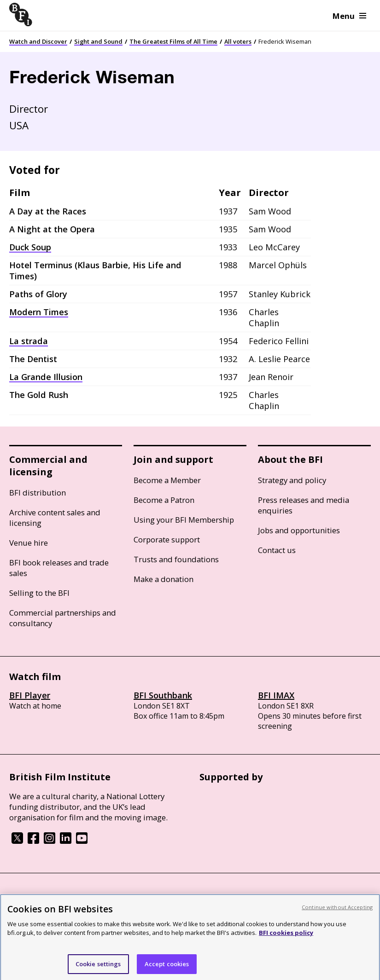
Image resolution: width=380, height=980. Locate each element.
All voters (238, 41)
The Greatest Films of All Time (173, 41)
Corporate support (167, 539)
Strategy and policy (292, 480)
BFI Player (30, 695)
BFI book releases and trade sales (59, 568)
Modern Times (39, 312)
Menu (349, 16)
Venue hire (29, 543)
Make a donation (164, 579)
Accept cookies (167, 968)
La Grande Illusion (46, 377)
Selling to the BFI (39, 593)
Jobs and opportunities (299, 530)
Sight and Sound (98, 41)
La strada (29, 341)
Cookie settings (98, 968)
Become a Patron (164, 500)
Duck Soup (30, 247)
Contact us (277, 550)
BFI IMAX (276, 695)
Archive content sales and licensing (55, 518)
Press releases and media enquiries (304, 505)
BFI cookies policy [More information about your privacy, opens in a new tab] (286, 937)
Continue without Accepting (337, 911)
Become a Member (167, 480)
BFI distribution (38, 493)
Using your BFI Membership (184, 520)
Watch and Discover (38, 41)
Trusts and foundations (176, 559)
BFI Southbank (163, 695)
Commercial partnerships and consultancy (63, 618)
